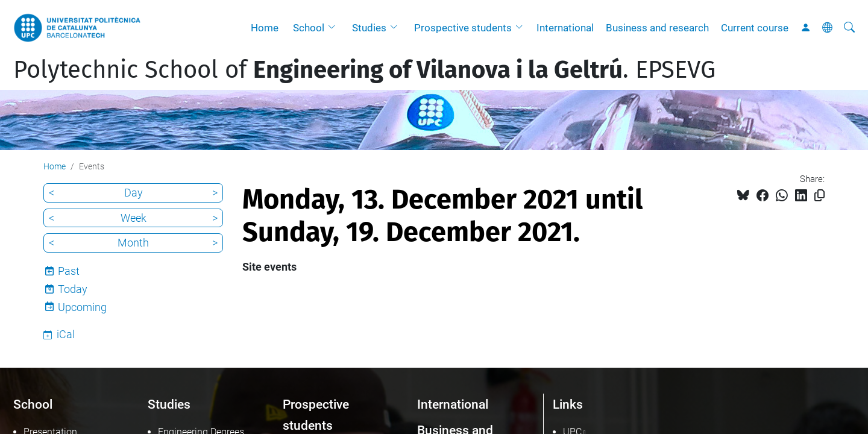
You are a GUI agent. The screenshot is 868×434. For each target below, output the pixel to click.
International (565, 28)
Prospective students (463, 28)
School (309, 28)
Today (73, 289)
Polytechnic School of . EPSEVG (364, 70)
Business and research (657, 28)
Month (133, 243)
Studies (369, 28)
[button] (335, 28)
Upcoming (82, 307)
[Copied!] (819, 196)
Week (134, 218)
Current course (755, 28)
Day (134, 193)
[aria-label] (849, 28)
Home (265, 28)
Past (69, 271)
